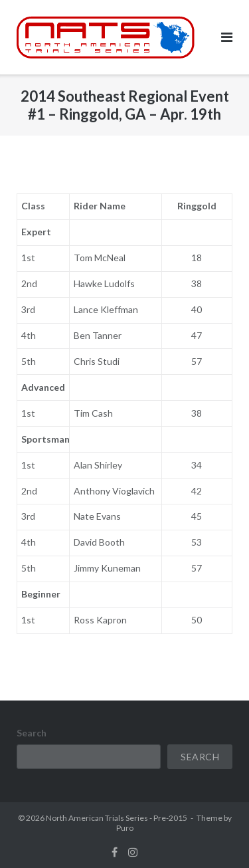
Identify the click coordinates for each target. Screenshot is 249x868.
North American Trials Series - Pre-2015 (117, 818)
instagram (133, 852)
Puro (125, 828)
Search (32, 733)
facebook (115, 852)
